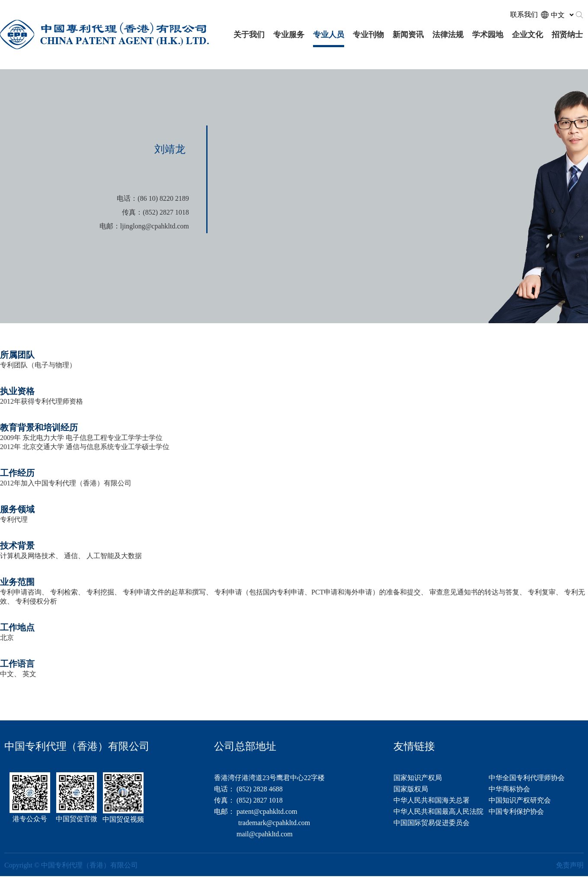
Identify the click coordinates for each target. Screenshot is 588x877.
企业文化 (527, 35)
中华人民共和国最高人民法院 (438, 811)
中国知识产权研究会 (520, 800)
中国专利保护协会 (516, 811)
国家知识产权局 (418, 778)
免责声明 (570, 865)
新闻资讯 (408, 35)
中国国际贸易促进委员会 (431, 823)
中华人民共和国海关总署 (431, 800)
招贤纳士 (567, 35)
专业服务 (289, 35)
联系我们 (524, 14)
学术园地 (488, 35)
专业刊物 (368, 35)
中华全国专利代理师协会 (527, 778)
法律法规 (448, 35)
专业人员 (329, 35)
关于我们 (249, 35)
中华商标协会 (509, 789)
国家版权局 (411, 789)
